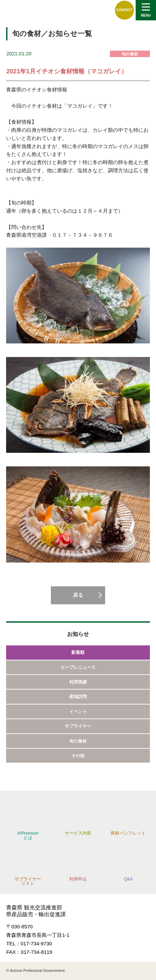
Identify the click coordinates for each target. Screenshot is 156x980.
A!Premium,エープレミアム (32, 10)
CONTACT (124, 10)
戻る (78, 595)
